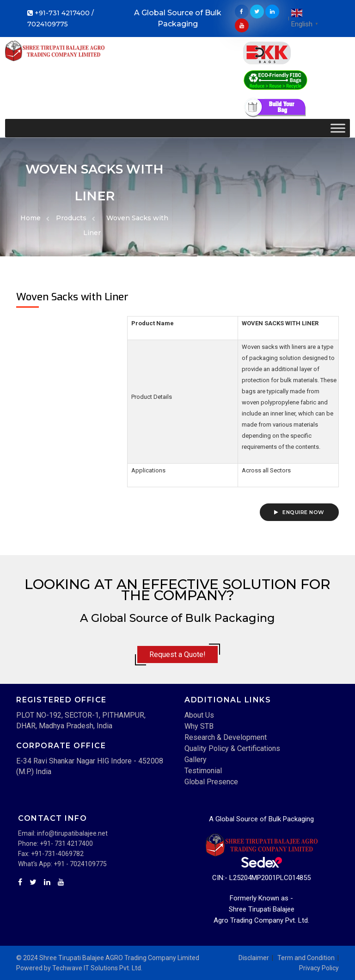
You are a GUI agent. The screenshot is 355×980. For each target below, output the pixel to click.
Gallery (196, 760)
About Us (199, 715)
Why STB (199, 726)
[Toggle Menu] (338, 128)
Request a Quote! (177, 654)
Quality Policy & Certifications (232, 748)
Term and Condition (306, 958)
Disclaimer (254, 958)
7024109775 (48, 24)
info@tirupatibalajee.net (72, 833)
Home (31, 218)
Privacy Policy (319, 968)
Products (71, 218)
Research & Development (226, 737)
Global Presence (211, 782)
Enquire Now (299, 512)
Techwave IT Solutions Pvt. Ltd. (97, 968)
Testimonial (203, 771)
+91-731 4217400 (62, 13)
